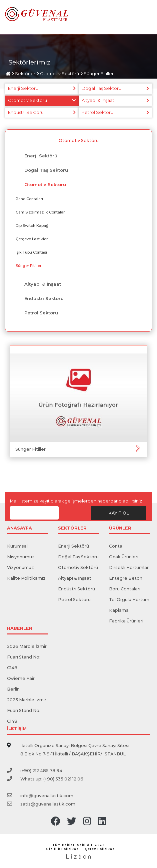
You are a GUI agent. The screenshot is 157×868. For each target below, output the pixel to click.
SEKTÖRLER (72, 528)
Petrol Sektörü (97, 112)
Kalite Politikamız (26, 578)
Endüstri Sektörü (26, 112)
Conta (116, 546)
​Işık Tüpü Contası (31, 252)
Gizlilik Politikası (63, 849)
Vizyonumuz (20, 567)
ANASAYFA (19, 528)
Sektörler (25, 74)
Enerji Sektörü (23, 88)
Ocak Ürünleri (124, 557)
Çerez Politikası (100, 849)
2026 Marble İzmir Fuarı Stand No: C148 (27, 657)
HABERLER (20, 629)
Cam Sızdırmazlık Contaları (41, 212)
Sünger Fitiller (99, 74)
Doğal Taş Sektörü (101, 88)
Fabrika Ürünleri (126, 621)
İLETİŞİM (17, 729)
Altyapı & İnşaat (98, 100)
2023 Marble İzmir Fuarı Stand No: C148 (27, 710)
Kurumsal (17, 546)
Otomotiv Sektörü (59, 74)
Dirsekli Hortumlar (129, 567)
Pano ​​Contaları (29, 199)
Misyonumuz (21, 557)
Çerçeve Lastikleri (32, 239)
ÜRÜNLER (120, 528)
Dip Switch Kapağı (33, 226)
